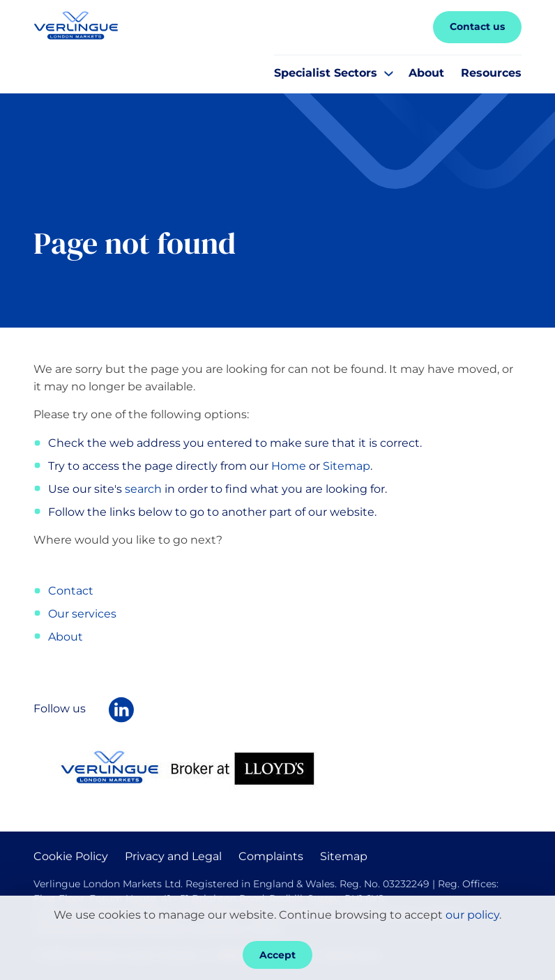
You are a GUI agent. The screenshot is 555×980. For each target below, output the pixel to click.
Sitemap (347, 466)
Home (289, 466)
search (143, 489)
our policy (472, 915)
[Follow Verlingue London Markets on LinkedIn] (121, 710)
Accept (277, 955)
